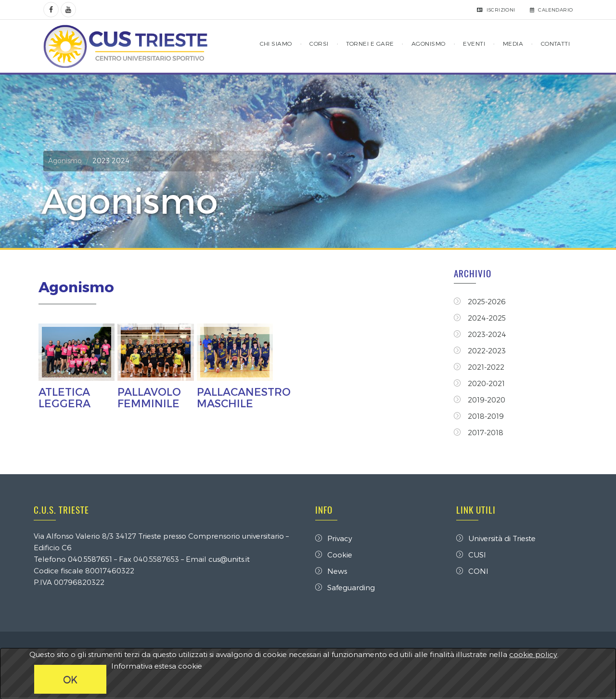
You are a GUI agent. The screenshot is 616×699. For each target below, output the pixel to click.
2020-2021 (479, 383)
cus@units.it (229, 559)
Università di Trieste (496, 538)
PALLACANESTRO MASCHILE (244, 397)
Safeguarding (345, 587)
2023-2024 (480, 334)
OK (70, 679)
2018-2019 (479, 416)
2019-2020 (480, 400)
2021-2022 (479, 367)
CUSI (471, 555)
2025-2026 (480, 301)
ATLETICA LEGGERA (64, 397)
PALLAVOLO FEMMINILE (149, 397)
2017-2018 (479, 432)
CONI (472, 571)
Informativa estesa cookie (157, 666)
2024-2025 (480, 318)
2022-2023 (480, 350)
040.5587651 (90, 559)
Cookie (334, 555)
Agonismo (65, 161)
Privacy (334, 538)
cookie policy (533, 654)
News (331, 571)
